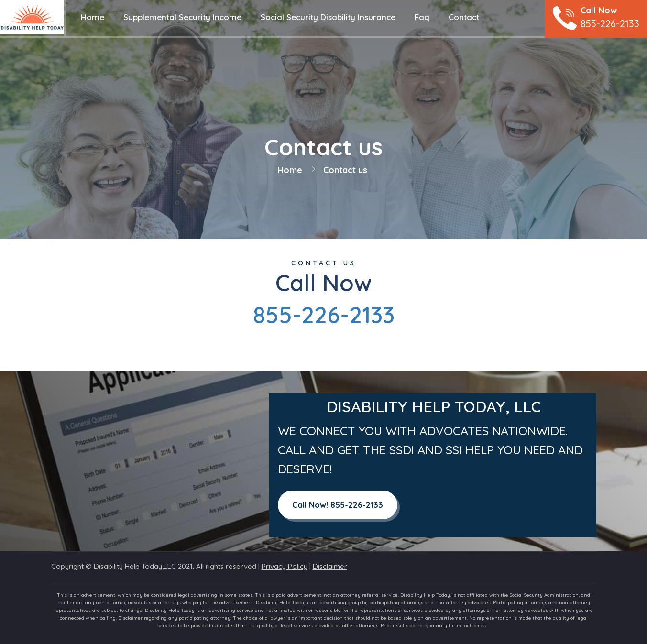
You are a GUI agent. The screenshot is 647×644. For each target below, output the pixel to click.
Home (290, 170)
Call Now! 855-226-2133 (338, 505)
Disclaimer (330, 566)
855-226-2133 (324, 315)
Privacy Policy (285, 566)
